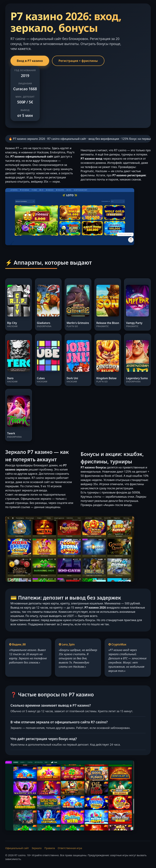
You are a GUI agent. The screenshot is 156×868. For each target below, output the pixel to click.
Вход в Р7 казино (30, 61)
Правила (50, 848)
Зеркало (37, 848)
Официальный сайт (17, 848)
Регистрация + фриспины (78, 61)
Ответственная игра (70, 848)
